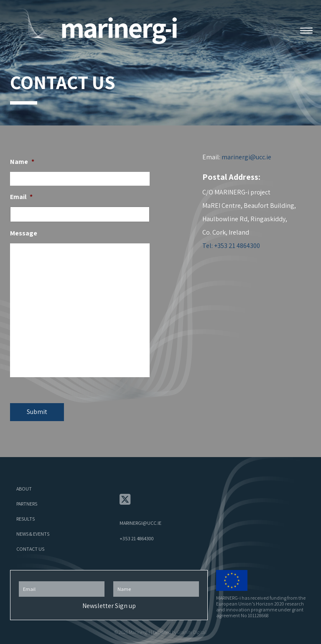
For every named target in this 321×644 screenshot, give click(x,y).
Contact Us (30, 549)
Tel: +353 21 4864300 (231, 246)
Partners (27, 504)
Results (25, 519)
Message (24, 233)
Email (21, 197)
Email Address (62, 579)
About (24, 489)
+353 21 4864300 (137, 538)
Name (22, 162)
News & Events (33, 534)
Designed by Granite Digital (180, 632)
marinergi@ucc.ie (246, 157)
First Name (156, 579)
